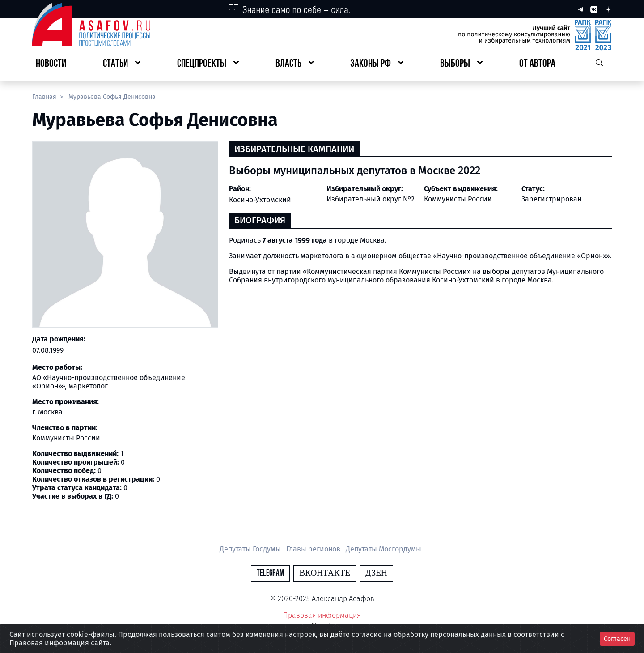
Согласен (617, 639)
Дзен (376, 573)
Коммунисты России (458, 199)
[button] (122, 64)
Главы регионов (314, 549)
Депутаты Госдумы (251, 549)
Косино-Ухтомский (260, 200)
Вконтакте (325, 573)
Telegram (270, 573)
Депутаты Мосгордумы (383, 549)
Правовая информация (322, 615)
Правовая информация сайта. (60, 643)
